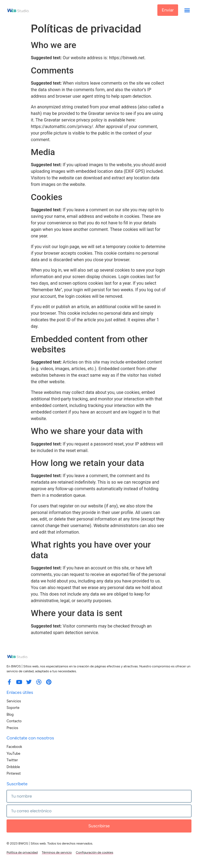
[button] (187, 10)
